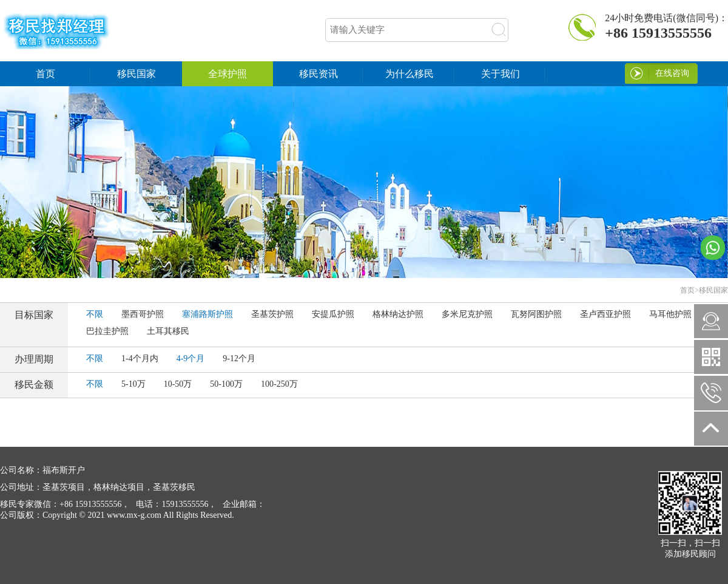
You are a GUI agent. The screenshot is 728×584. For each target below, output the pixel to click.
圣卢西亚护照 (605, 314)
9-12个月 (239, 358)
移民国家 (136, 74)
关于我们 (500, 74)
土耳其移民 (168, 331)
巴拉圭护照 (107, 331)
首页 (45, 74)
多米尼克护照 (467, 314)
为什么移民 (409, 74)
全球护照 (227, 74)
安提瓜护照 (333, 314)
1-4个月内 (140, 358)
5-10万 (133, 384)
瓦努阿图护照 (536, 314)
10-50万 (178, 384)
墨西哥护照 (143, 314)
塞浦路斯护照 (207, 314)
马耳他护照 (670, 314)
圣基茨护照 (272, 314)
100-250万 (279, 384)
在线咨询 (672, 73)
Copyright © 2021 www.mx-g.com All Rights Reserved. (117, 515)
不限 (95, 314)
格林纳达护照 (398, 314)
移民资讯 (318, 74)
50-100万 (226, 384)
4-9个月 (191, 358)
